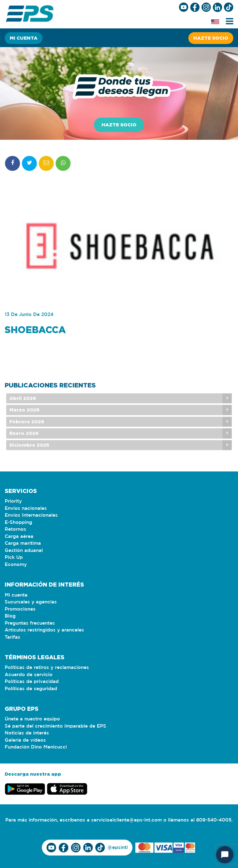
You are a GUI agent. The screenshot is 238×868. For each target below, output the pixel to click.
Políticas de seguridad (31, 689)
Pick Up (14, 557)
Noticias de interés (27, 733)
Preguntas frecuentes (30, 623)
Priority (13, 501)
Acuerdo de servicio (29, 675)
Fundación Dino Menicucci (36, 747)
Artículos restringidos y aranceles (44, 630)
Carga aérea (19, 536)
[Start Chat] (225, 855)
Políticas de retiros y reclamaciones (47, 668)
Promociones (20, 609)
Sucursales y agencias (31, 602)
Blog (10, 616)
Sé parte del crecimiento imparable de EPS (55, 726)
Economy (16, 565)
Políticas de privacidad (32, 682)
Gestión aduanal (24, 551)
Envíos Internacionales (31, 515)
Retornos (15, 529)
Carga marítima (23, 543)
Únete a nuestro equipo (32, 719)
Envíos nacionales (26, 508)
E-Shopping (18, 522)
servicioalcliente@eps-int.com (126, 820)
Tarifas (12, 637)
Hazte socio (211, 38)
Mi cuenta (24, 38)
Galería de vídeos (25, 740)
